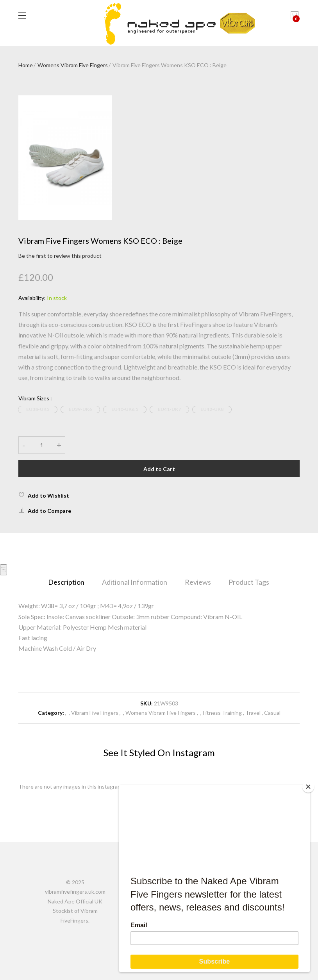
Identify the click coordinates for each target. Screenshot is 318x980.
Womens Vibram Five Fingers (73, 65)
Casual (272, 713)
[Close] (308, 787)
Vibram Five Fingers (95, 713)
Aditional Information (135, 582)
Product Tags (249, 582)
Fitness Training (222, 713)
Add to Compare (45, 511)
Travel (253, 713)
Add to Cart (159, 469)
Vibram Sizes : (35, 398)
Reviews (198, 582)
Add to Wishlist (44, 495)
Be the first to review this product (60, 256)
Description (66, 582)
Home (26, 65)
